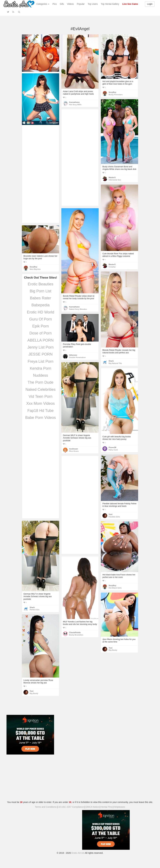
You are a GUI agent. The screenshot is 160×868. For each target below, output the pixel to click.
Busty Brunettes (76, 635)
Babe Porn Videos (41, 417)
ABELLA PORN (41, 340)
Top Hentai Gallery (110, 4)
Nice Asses (74, 451)
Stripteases (120, 807)
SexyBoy (112, 92)
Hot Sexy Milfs (75, 105)
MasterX (112, 177)
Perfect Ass (35, 610)
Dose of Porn (40, 333)
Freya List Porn (41, 361)
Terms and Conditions (46, 807)
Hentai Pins (107, 807)
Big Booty (113, 650)
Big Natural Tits (115, 363)
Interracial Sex (115, 180)
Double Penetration (77, 357)
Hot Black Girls (115, 588)
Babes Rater (41, 298)
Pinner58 (112, 447)
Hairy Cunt (113, 450)
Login (150, 4)
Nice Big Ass (35, 269)
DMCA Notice (92, 807)
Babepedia (41, 305)
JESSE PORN (40, 354)
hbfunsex (73, 355)
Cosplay (112, 267)
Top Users (93, 4)
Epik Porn (40, 326)
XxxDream (73, 449)
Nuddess (41, 375)
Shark (111, 361)
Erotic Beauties (41, 284)
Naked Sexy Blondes (78, 309)
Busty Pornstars (116, 95)
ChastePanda (75, 632)
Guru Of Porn (41, 319)
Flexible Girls (114, 517)
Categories (43, 4)
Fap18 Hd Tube (41, 411)
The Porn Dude (41, 382)
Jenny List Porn (41, 347)
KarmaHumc (74, 102)
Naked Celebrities (41, 389)
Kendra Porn (41, 368)
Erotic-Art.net (78, 853)
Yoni (111, 514)
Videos (70, 4)
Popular (81, 4)
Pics (55, 4)
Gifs (62, 4)
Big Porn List (40, 291)
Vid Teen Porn (41, 396)
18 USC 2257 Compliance (71, 807)
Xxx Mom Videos (41, 403)
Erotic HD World (41, 312)
